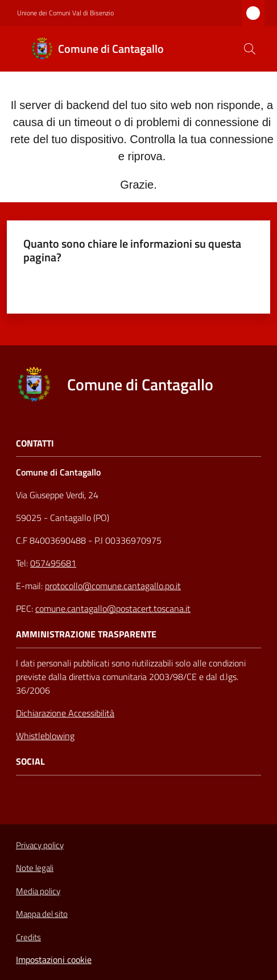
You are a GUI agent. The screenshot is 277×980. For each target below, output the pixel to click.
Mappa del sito (42, 914)
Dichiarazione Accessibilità (65, 713)
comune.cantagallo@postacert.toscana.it (113, 608)
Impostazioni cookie (54, 960)
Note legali (35, 868)
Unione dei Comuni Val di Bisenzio (65, 13)
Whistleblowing (45, 736)
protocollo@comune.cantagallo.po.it (113, 586)
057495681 (53, 563)
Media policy (38, 891)
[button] (250, 49)
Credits (28, 937)
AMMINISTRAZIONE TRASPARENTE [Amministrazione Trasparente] (86, 634)
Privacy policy (40, 845)
